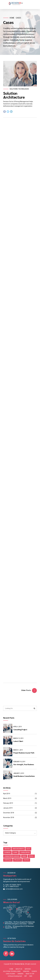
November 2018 (9, 817)
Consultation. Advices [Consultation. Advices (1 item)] (12, 856)
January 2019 (8, 808)
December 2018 (9, 813)
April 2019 (7, 794)
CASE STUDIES (10, 974)
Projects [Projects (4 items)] (17, 860)
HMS (31, 976)
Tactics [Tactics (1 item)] (26, 860)
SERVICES (28, 969)
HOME (11, 969)
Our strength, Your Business (24, 764)
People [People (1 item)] (31, 856)
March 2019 (7, 798)
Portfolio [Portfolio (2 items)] (8, 860)
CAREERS (20, 974)
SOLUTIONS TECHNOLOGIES (12, 971)
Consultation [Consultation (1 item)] (25, 852)
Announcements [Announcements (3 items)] (18, 849)
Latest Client (18, 741)
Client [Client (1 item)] (15, 852)
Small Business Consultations (24, 776)
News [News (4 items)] (24, 856)
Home (12, 18)
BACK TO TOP (30, 974)
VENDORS (26, 971)
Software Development (15, 976)
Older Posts (26, 690)
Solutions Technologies (19, 89)
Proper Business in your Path (24, 753)
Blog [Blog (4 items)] (28, 849)
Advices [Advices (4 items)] (7, 849)
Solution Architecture (14, 95)
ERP (26, 976)
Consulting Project (20, 729)
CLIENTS (34, 971)
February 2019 (8, 803)
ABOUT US (19, 969)
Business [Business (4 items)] (7, 852)
